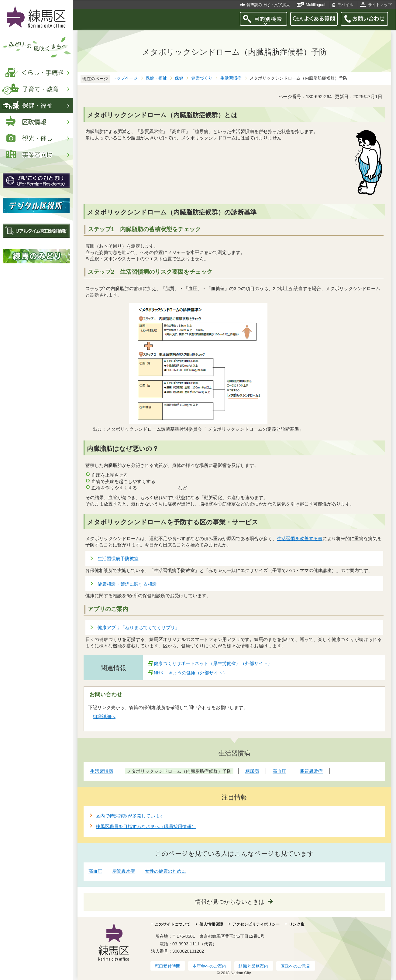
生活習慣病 (231, 78)
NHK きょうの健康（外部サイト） (191, 673)
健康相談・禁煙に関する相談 (127, 584)
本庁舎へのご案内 (209, 966)
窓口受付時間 (167, 966)
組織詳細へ (104, 716)
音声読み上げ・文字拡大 (268, 5)
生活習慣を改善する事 (300, 538)
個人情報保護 (211, 924)
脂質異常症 (124, 871)
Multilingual (315, 5)
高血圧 (95, 871)
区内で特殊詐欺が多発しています (130, 816)
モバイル (345, 5)
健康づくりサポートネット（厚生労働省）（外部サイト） (213, 663)
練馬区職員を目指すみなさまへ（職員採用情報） (146, 826)
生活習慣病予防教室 (118, 559)
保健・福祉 (156, 78)
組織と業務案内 (253, 966)
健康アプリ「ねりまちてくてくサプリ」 (139, 627)
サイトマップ (380, 5)
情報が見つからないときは (230, 902)
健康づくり (202, 78)
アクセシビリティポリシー (256, 924)
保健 (179, 78)
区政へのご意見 (295, 966)
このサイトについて (172, 924)
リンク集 (297, 924)
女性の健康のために (165, 871)
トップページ (125, 78)
